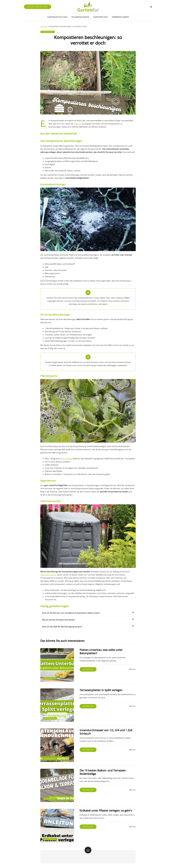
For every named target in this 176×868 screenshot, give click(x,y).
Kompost (78, 124)
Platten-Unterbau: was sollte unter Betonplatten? (101, 651)
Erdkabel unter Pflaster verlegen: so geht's (106, 810)
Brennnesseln (66, 459)
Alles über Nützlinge (38, 7)
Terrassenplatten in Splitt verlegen (101, 690)
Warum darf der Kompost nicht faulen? (88, 620)
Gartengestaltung (57, 17)
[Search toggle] (151, 7)
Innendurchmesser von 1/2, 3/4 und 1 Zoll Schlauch (106, 732)
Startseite (44, 26)
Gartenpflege (100, 17)
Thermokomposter (48, 575)
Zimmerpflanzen (120, 17)
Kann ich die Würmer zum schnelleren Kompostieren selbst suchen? (88, 613)
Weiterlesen (88, 669)
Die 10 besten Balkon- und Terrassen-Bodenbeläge (103, 772)
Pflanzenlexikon (80, 17)
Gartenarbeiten (48, 32)
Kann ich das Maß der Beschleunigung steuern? (88, 626)
